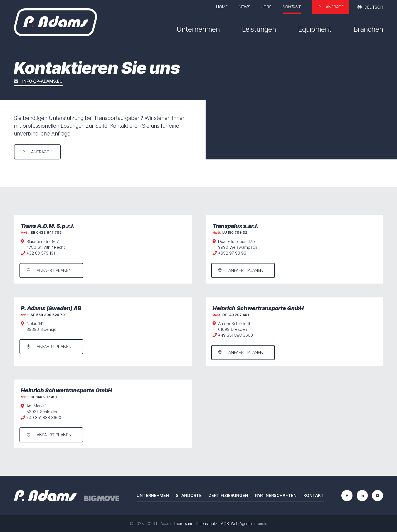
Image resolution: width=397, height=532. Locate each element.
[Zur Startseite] (56, 22)
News (245, 7)
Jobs (267, 7)
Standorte (189, 495)
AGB (225, 524)
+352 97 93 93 (232, 253)
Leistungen (259, 29)
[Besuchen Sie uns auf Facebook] (347, 496)
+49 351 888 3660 (236, 335)
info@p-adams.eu (42, 81)
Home (222, 7)
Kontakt (292, 7)
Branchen (368, 29)
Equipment (315, 29)
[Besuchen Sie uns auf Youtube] (378, 496)
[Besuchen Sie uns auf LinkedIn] (362, 496)
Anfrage (335, 7)
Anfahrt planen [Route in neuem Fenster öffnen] (54, 270)
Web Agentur (242, 524)
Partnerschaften (276, 495)
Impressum (183, 524)
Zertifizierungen (228, 495)
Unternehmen (198, 29)
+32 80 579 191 (41, 253)
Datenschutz (206, 524)
